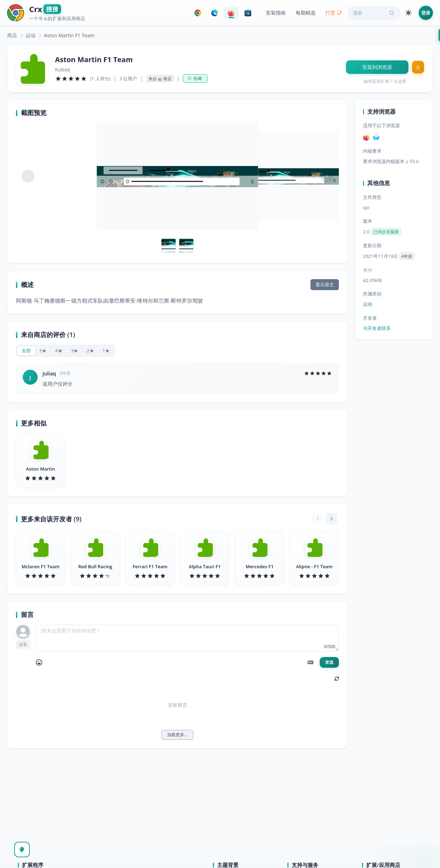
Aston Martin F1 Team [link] (69, 35)
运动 (31, 35)
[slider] (71, 78)
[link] (12, 35)
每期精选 (306, 13)
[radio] (26, 351)
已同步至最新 (386, 232)
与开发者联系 (377, 328)
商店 (12, 35)
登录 (426, 13)
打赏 (334, 13)
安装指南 (276, 13)
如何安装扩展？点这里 (385, 81)
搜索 (374, 13)
